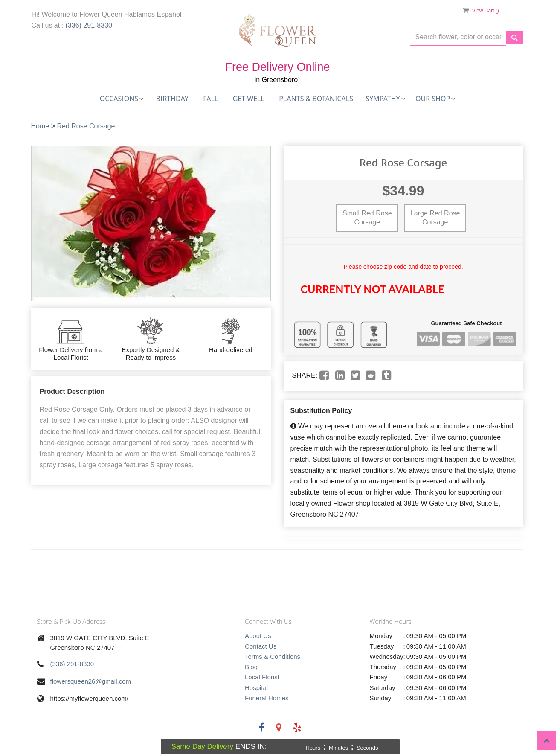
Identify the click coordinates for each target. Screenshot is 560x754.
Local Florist (262, 677)
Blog (251, 667)
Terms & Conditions (273, 656)
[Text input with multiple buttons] (458, 37)
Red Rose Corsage (86, 126)
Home (40, 126)
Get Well (249, 99)
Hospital (256, 688)
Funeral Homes (267, 698)
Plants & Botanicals (316, 99)
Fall (210, 99)
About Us (258, 636)
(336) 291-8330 (89, 25)
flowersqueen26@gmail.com (91, 681)
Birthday (172, 99)
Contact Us (261, 646)
